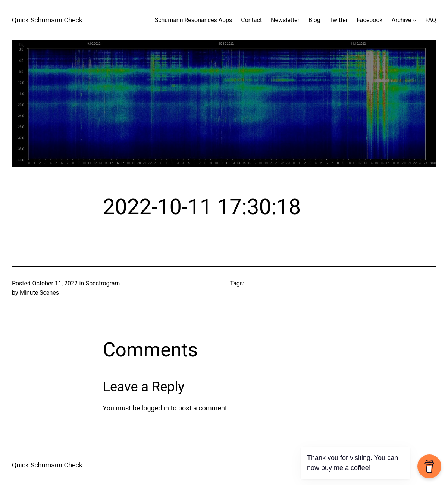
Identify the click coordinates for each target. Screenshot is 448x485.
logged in (155, 408)
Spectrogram (103, 283)
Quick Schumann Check (47, 20)
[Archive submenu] (415, 20)
